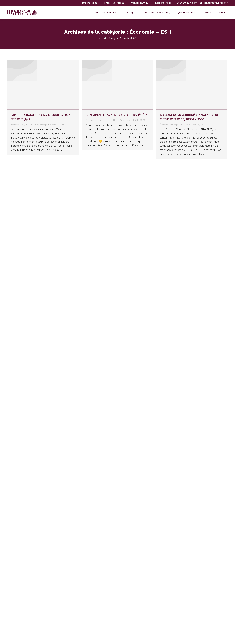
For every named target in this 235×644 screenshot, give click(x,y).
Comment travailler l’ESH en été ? (116, 115)
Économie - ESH (18, 125)
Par (42, 125)
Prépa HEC (30, 125)
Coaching (89, 120)
